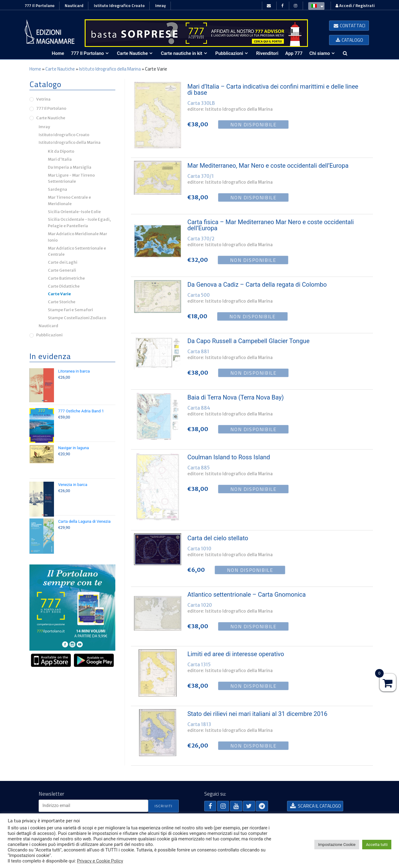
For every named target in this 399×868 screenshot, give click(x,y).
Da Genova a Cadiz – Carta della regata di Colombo (257, 285)
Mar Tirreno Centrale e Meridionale (69, 201)
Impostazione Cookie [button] (337, 845)
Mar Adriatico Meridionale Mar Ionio (77, 237)
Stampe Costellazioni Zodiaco (77, 318)
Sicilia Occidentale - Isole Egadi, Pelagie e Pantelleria (79, 223)
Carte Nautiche (60, 69)
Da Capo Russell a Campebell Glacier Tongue (248, 341)
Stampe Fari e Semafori (70, 310)
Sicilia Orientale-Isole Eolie (74, 212)
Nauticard (74, 6)
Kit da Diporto (61, 151)
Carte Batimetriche (66, 278)
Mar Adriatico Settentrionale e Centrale (77, 251)
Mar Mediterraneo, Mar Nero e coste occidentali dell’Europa (268, 166)
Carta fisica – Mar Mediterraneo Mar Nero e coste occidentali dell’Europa (271, 225)
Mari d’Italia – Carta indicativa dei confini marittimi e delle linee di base (273, 90)
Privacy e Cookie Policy (100, 861)
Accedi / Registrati (355, 6)
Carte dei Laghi (63, 262)
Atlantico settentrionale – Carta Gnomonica (247, 595)
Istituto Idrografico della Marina (110, 69)
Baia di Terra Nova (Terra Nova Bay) (236, 397)
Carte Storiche (62, 302)
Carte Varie (59, 294)
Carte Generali (62, 270)
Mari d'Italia (60, 159)
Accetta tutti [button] (377, 845)
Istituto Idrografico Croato (119, 6)
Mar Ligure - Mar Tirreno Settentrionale (71, 178)
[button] (349, 26)
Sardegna (58, 189)
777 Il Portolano (40, 6)
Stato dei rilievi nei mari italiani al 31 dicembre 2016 (257, 714)
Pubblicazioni (49, 335)
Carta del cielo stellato (218, 538)
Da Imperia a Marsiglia (70, 167)
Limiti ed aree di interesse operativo (236, 654)
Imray (161, 6)
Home (35, 69)
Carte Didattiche (64, 286)
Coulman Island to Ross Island (229, 457)
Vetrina (43, 99)
